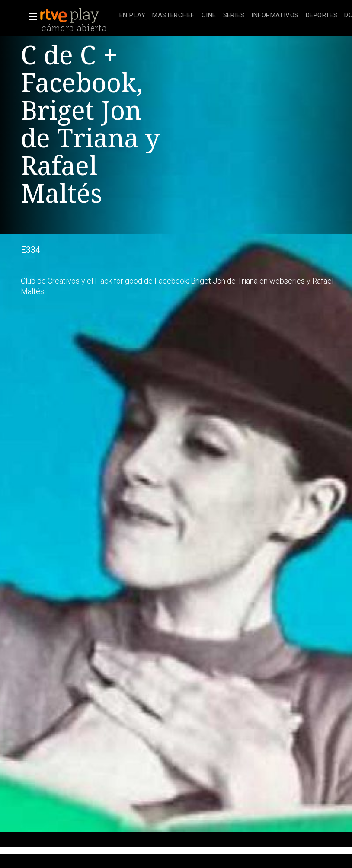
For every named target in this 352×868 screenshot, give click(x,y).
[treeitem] (132, 16)
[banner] (78, 16)
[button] (30, 16)
